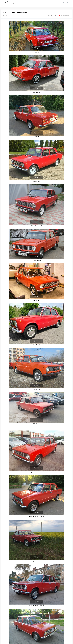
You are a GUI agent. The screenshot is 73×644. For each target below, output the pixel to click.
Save (38, 48)
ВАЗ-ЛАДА (6, 16)
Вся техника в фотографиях (11, 3)
